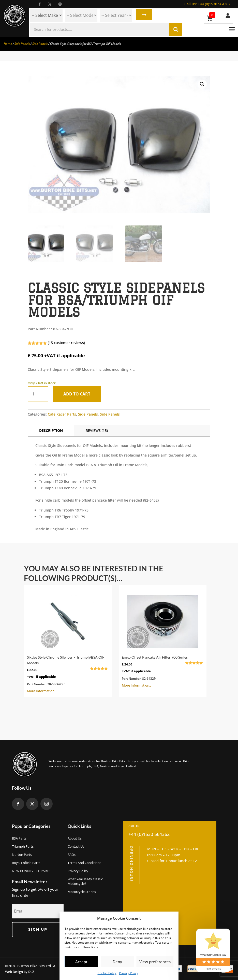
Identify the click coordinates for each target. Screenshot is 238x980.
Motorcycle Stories (82, 892)
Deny (117, 962)
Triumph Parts (23, 846)
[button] (202, 84)
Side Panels (22, 44)
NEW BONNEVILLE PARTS (31, 871)
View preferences (155, 962)
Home (8, 44)
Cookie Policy (107, 973)
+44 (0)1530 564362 (207, 4)
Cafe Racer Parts (62, 414)
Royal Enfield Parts (26, 863)
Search (143, 15)
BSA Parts (19, 838)
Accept (81, 962)
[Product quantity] (38, 394)
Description (51, 430)
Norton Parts (22, 855)
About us (75, 838)
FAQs (72, 855)
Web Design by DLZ (20, 972)
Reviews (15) (97, 430)
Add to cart (79, 394)
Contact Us (76, 846)
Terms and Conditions (84, 863)
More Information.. (68, 641)
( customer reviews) (66, 343)
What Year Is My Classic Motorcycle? (85, 881)
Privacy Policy (129, 973)
